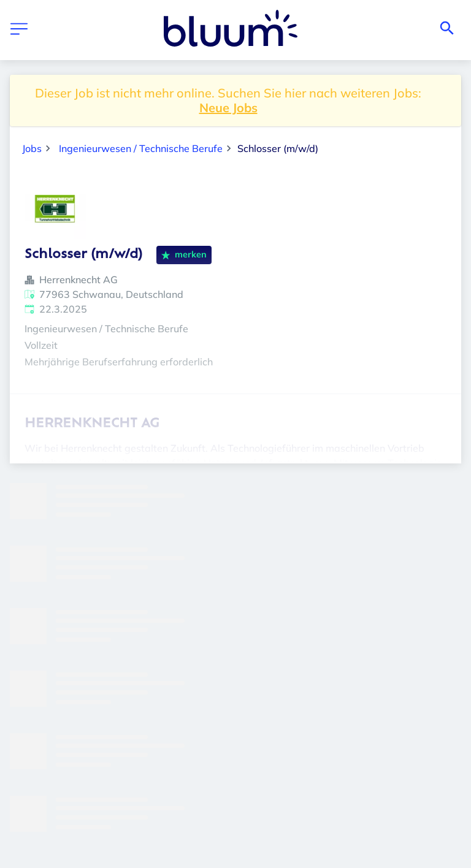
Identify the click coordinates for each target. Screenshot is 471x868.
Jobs (32, 148)
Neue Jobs (228, 108)
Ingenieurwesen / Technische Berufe (141, 148)
